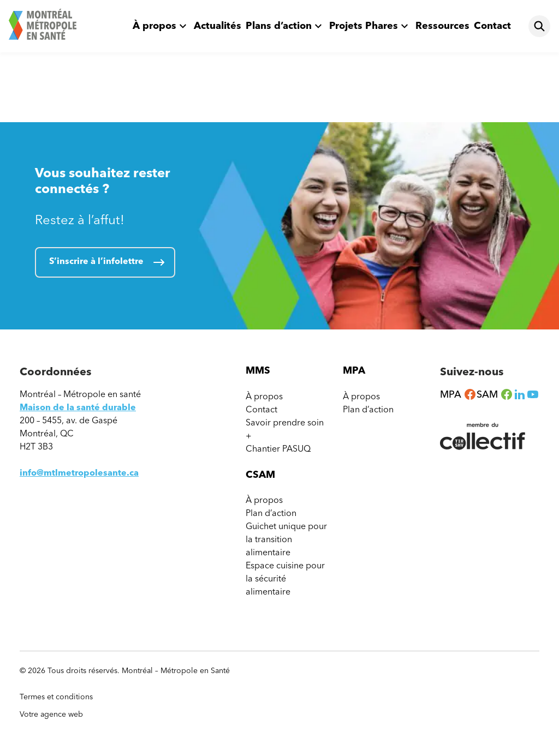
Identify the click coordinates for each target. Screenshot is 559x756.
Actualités (218, 26)
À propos (154, 26)
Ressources (442, 26)
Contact (492, 26)
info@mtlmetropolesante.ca (79, 473)
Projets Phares (364, 26)
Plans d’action (279, 26)
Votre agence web (56, 715)
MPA (458, 394)
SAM (495, 394)
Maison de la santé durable (78, 407)
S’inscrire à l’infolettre (96, 261)
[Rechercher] (539, 26)
